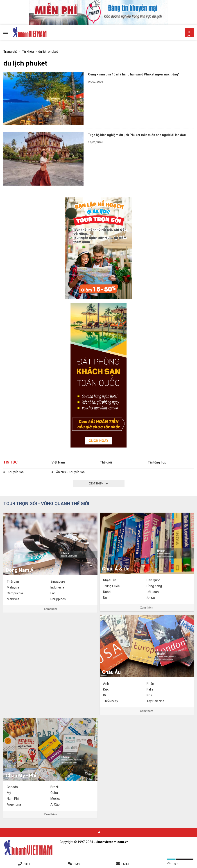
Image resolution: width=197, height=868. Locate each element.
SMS (77, 864)
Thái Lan (13, 582)
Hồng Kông (154, 586)
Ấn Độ (151, 598)
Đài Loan (153, 592)
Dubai (107, 592)
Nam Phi (13, 799)
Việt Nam (58, 462)
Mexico (55, 799)
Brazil (54, 787)
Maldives (13, 599)
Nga (149, 695)
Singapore (58, 582)
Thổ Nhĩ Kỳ (111, 701)
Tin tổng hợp (157, 462)
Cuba (54, 793)
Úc (105, 598)
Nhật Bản (110, 580)
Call (27, 864)
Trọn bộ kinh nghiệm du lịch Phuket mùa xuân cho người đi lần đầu (137, 135)
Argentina (14, 804)
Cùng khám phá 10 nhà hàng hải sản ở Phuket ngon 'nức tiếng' (133, 74)
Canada (12, 787)
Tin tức (10, 462)
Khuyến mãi (16, 472)
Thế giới (106, 462)
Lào (53, 593)
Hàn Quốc (153, 580)
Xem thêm (50, 609)
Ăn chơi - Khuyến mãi (71, 472)
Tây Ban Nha (155, 701)
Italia (150, 689)
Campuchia (15, 593)
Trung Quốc (111, 586)
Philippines (58, 599)
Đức (106, 689)
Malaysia (13, 587)
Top (175, 864)
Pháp (150, 684)
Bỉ (104, 695)
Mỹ (9, 793)
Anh (106, 684)
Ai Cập (55, 804)
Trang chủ (10, 52)
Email (126, 864)
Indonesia (57, 587)
